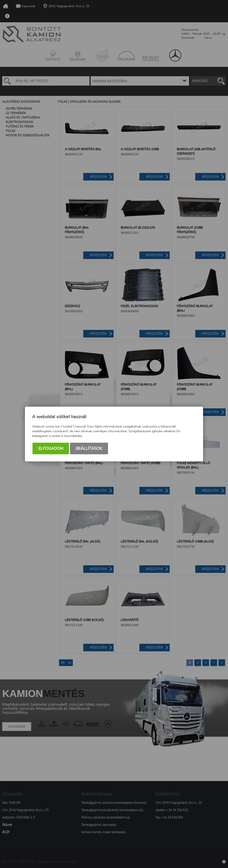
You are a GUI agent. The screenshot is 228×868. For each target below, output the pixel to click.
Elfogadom (51, 448)
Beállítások (89, 448)
